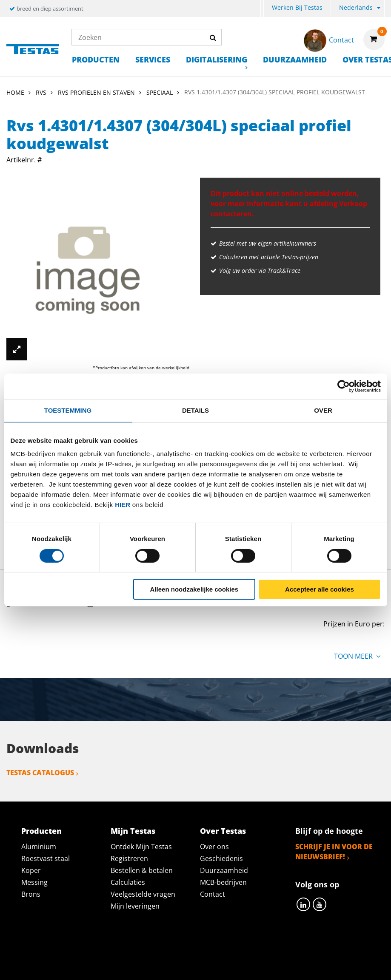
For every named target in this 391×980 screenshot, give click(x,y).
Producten (96, 59)
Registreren (129, 858)
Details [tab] (195, 410)
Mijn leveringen (135, 906)
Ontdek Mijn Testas (141, 847)
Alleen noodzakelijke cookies (194, 589)
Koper (31, 870)
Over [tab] (323, 410)
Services (153, 59)
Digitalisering (217, 59)
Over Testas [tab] (223, 831)
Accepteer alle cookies (320, 589)
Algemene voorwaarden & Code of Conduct (233, 949)
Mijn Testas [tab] (133, 831)
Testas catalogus (40, 773)
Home (15, 92)
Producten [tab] (41, 831)
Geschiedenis (221, 858)
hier (123, 505)
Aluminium (39, 847)
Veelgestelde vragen (143, 894)
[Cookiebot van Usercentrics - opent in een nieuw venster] (344, 386)
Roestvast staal (46, 858)
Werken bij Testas (297, 7)
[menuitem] (262, 9)
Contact (213, 894)
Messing (34, 882)
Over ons (214, 847)
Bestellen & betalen (142, 870)
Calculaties (128, 882)
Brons (31, 894)
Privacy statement (107, 949)
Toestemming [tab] (68, 410)
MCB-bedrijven (223, 882)
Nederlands (356, 7)
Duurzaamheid (295, 59)
